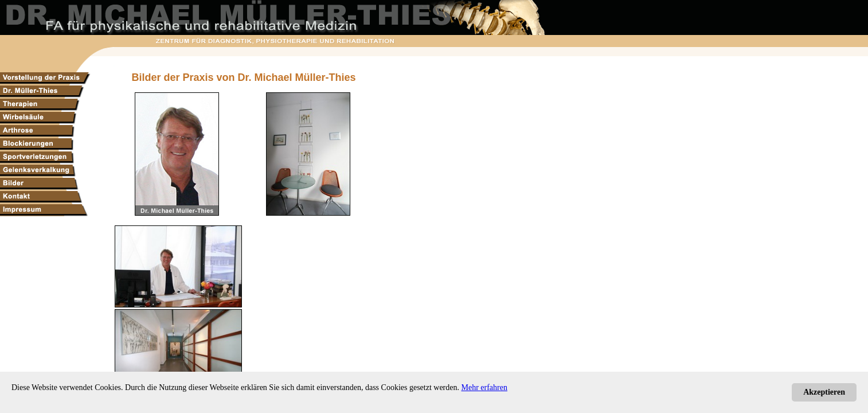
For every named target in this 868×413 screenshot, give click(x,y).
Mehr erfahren (484, 387)
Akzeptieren (824, 392)
